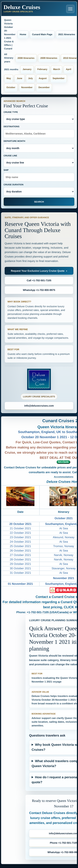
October (11, 87)
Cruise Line (39, 161)
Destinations (39, 132)
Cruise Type (39, 117)
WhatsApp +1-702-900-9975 (39, 290)
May (9, 78)
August (43, 78)
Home (23, 34)
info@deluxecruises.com (39, 406)
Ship (39, 175)
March (57, 69)
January (27, 69)
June (19, 78)
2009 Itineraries (49, 58)
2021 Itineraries (67, 34)
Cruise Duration (39, 190)
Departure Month (39, 146)
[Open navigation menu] (70, 9)
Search (39, 202)
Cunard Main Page (42, 34)
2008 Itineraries (26, 58)
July (31, 78)
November (27, 87)
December (44, 87)
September (58, 78)
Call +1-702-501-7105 (39, 280)
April (69, 69)
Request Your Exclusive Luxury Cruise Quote (38, 271)
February (42, 69)
